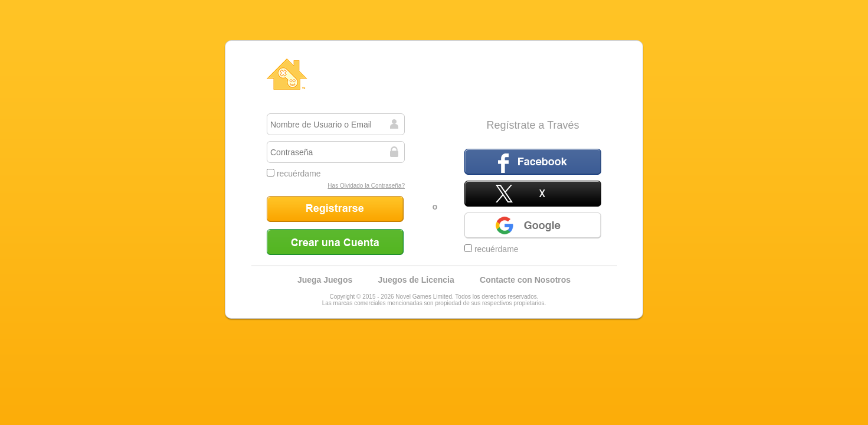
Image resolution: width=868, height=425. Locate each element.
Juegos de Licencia (416, 280)
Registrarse (335, 209)
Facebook (533, 162)
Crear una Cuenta (335, 242)
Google (533, 225)
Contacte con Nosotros (525, 280)
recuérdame (294, 174)
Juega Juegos (325, 280)
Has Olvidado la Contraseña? (366, 186)
